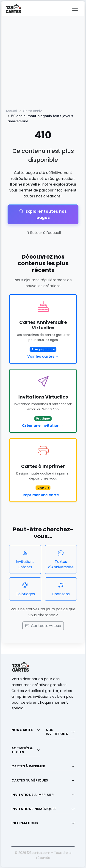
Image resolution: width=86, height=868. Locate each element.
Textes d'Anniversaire (61, 559)
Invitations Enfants (25, 559)
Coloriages (25, 589)
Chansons (61, 589)
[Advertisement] (43, 61)
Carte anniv (32, 111)
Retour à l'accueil (43, 233)
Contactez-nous (43, 626)
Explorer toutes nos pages (43, 214)
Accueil (12, 111)
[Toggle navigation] (75, 9)
